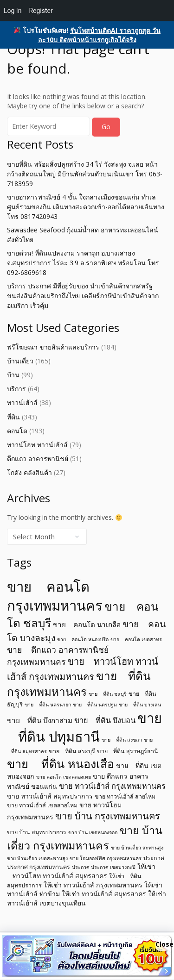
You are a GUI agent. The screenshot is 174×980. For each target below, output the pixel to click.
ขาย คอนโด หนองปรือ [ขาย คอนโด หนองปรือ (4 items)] (83, 639)
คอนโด (17, 431)
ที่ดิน (13, 417)
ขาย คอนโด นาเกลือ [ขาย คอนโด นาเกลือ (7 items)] (87, 624)
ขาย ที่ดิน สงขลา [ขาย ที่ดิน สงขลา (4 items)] (122, 740)
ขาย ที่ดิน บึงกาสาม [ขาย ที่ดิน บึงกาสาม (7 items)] (40, 720)
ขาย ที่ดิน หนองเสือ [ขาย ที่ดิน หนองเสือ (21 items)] (61, 763)
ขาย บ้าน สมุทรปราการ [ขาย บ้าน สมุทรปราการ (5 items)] (37, 832)
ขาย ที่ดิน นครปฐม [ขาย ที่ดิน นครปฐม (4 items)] (95, 705)
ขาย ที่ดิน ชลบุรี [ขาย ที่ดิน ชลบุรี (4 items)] (108, 694)
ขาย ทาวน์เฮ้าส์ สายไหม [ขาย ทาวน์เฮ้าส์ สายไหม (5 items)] (125, 796)
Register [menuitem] (41, 11)
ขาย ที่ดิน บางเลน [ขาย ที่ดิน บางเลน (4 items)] (140, 705)
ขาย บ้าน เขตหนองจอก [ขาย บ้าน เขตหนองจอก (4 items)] (93, 832)
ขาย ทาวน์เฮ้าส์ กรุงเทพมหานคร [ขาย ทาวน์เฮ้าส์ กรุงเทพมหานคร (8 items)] (112, 786)
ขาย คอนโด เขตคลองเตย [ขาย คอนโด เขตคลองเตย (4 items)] (64, 777)
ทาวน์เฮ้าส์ (22, 403)
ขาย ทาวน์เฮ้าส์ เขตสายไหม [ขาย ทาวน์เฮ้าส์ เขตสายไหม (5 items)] (42, 805)
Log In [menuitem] (13, 11)
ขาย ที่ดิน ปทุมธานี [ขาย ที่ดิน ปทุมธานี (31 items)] (84, 727)
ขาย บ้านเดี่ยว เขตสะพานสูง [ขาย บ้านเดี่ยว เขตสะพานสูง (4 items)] (37, 858)
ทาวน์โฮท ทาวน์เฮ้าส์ (37, 445)
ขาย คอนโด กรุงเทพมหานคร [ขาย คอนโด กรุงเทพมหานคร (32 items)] (55, 596)
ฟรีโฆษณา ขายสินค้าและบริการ (53, 347)
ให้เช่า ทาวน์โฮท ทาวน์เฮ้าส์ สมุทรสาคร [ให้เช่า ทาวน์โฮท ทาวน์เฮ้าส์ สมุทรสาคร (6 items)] (81, 871)
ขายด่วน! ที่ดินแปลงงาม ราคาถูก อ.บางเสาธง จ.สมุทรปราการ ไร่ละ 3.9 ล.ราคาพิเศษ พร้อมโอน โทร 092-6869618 (83, 263)
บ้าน (13, 375)
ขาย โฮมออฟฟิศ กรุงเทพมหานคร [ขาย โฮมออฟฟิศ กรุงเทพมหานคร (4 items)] (106, 858)
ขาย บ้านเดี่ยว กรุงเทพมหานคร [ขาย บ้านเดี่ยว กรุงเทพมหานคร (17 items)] (85, 838)
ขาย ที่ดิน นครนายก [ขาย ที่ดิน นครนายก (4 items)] (48, 705)
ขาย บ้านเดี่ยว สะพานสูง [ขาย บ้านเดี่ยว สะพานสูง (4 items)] (137, 848)
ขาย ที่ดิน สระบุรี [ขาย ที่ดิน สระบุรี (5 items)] (72, 751)
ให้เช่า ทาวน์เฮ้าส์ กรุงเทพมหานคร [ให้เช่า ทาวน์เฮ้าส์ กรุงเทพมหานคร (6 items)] (93, 885)
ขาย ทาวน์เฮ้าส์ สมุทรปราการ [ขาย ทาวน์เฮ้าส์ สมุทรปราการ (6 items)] (50, 796)
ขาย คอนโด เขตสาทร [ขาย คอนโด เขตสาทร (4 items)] (136, 639)
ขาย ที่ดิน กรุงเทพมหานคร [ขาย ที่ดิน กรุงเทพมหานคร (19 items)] (79, 684)
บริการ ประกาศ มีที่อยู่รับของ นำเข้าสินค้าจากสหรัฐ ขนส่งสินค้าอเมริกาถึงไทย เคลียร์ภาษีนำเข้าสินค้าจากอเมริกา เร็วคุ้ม (83, 296)
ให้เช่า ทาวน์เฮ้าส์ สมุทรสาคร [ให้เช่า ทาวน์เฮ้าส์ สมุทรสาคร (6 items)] (104, 894)
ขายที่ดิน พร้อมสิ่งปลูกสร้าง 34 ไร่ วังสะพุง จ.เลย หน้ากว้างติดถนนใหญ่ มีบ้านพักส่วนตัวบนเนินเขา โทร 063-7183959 (85, 174)
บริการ (16, 389)
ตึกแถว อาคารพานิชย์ (38, 459)
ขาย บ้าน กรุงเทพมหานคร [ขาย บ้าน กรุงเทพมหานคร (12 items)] (108, 816)
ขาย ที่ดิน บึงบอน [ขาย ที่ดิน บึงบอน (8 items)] (105, 720)
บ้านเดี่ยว (20, 361)
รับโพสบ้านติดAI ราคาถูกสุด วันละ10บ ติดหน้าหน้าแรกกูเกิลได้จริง (99, 35)
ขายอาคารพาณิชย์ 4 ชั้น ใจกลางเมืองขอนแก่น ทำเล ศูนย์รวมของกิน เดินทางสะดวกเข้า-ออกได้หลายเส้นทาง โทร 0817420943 (86, 207)
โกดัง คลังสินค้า (29, 472)
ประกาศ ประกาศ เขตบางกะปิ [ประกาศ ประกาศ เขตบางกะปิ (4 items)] (104, 867)
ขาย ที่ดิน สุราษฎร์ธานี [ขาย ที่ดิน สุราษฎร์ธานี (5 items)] (128, 751)
